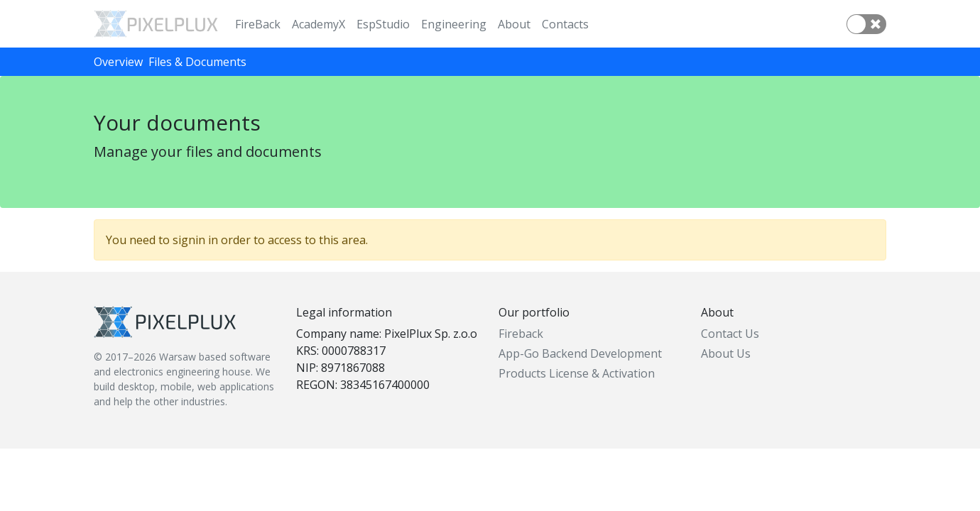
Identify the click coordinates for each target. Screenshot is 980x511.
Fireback (521, 334)
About (514, 24)
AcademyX (318, 24)
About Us (726, 353)
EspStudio (383, 24)
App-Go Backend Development (580, 353)
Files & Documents (197, 62)
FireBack (258, 24)
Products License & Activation (577, 373)
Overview (118, 62)
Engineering (454, 24)
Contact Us (730, 334)
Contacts (565, 24)
